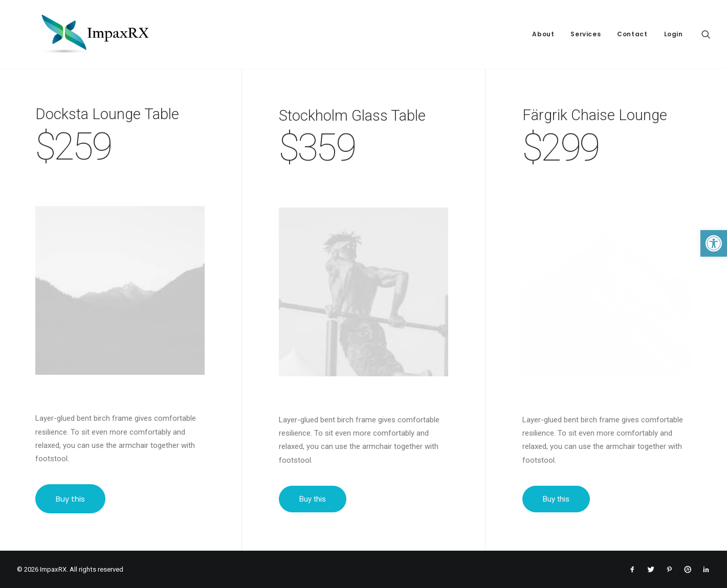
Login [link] (674, 34)
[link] (714, 243)
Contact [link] (632, 34)
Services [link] (586, 34)
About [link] (543, 34)
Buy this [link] (71, 499)
